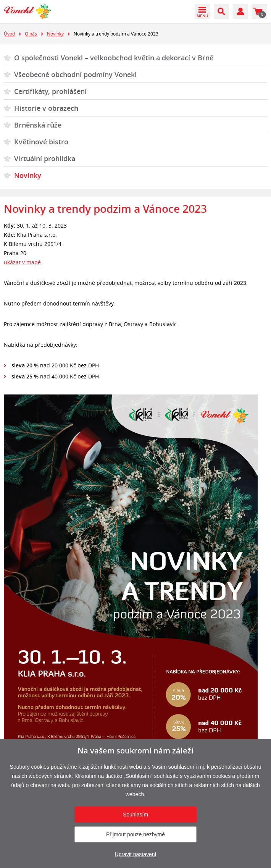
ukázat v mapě (22, 262)
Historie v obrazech (46, 108)
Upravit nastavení (136, 854)
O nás (31, 34)
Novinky (55, 34)
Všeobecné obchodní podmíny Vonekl (75, 74)
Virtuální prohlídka (45, 158)
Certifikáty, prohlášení (50, 91)
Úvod (9, 34)
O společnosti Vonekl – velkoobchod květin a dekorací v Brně (114, 58)
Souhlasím (135, 815)
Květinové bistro (41, 142)
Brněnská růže (38, 125)
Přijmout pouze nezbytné (135, 834)
